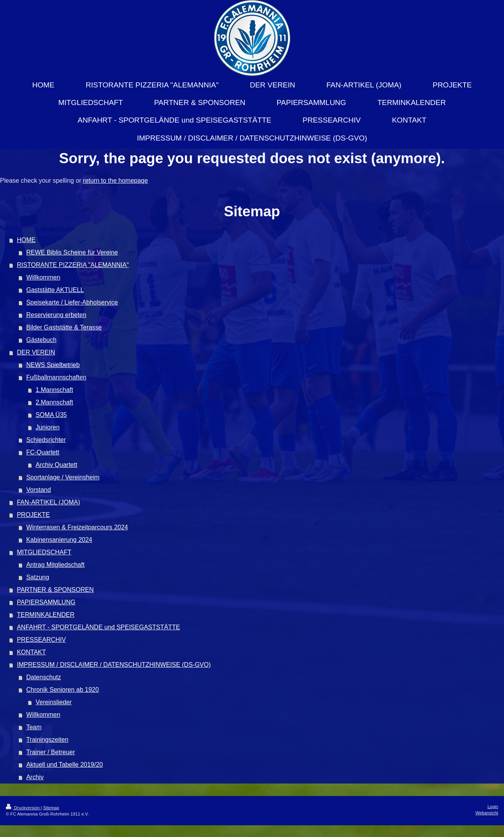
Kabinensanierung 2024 (59, 540)
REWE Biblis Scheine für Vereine (72, 252)
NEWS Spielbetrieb (53, 365)
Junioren (47, 427)
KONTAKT (31, 652)
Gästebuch (41, 340)
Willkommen (43, 277)
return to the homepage (116, 181)
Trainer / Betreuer (51, 752)
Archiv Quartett (56, 465)
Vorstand (38, 490)
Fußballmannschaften (56, 377)
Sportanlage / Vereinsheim (63, 477)
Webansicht (487, 813)
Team (34, 727)
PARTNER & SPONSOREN (55, 590)
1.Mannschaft (54, 390)
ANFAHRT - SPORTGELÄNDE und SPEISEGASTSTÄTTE (98, 627)
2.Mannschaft (54, 402)
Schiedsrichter (46, 440)
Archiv (35, 777)
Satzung (38, 577)
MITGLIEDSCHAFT (44, 552)
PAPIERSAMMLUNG (46, 602)
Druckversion (23, 808)
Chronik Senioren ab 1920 (62, 690)
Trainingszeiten (47, 740)
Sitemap (51, 808)
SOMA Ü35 (51, 415)
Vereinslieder (54, 702)
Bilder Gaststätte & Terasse (64, 327)
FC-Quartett (43, 452)
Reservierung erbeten (56, 315)
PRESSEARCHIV (41, 640)
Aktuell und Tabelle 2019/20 (64, 765)
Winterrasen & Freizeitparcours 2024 (77, 527)
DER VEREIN (36, 352)
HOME (26, 240)
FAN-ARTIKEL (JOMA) (48, 502)
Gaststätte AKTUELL (55, 290)
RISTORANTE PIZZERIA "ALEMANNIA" (73, 265)
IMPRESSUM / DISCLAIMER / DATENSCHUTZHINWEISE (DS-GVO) (114, 665)
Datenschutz (44, 677)
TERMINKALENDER (46, 615)
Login (493, 807)
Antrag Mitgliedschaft (55, 565)
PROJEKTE (33, 515)
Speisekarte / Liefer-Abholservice (72, 302)
